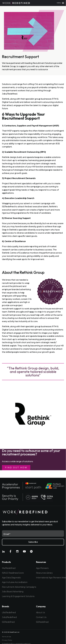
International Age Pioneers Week (50, 578)
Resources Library (44, 573)
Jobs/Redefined (9, 617)
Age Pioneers (42, 568)
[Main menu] (60, 3)
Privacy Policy (7, 640)
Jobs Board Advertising (13, 592)
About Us (40, 613)
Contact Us (41, 617)
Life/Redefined (9, 613)
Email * (7, 534)
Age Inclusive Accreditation (15, 582)
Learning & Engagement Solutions (16, 596)
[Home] (16, 3)
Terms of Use (6, 637)
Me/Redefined (9, 568)
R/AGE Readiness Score (13, 573)
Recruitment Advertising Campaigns (16, 587)
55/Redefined (8, 622)
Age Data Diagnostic (11, 578)
